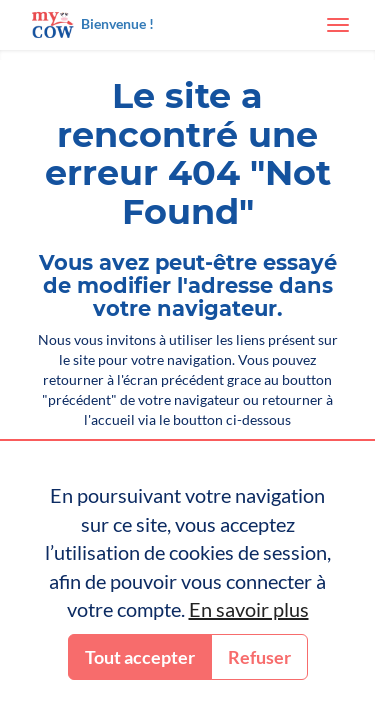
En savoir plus (249, 609)
